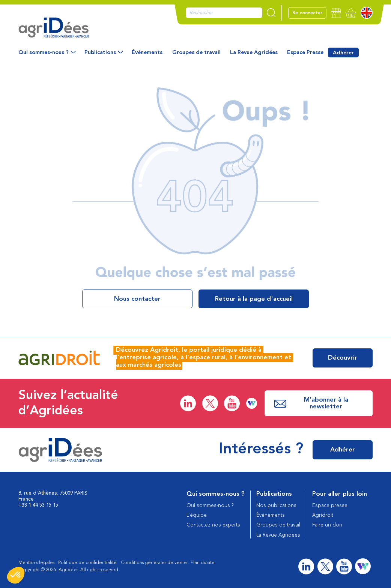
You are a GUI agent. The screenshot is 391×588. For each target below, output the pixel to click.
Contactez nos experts (213, 525)
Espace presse (330, 506)
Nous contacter (137, 299)
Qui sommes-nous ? (44, 52)
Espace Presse (305, 52)
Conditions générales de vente (154, 563)
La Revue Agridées (254, 52)
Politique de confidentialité (87, 563)
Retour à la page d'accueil (254, 299)
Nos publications (276, 506)
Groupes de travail (196, 52)
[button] (16, 575)
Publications (100, 52)
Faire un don (327, 525)
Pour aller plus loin (340, 494)
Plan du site (203, 563)
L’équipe (197, 515)
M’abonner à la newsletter (311, 403)
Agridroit (323, 515)
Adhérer (343, 53)
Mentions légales (36, 563)
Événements (147, 52)
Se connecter (307, 13)
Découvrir (343, 358)
